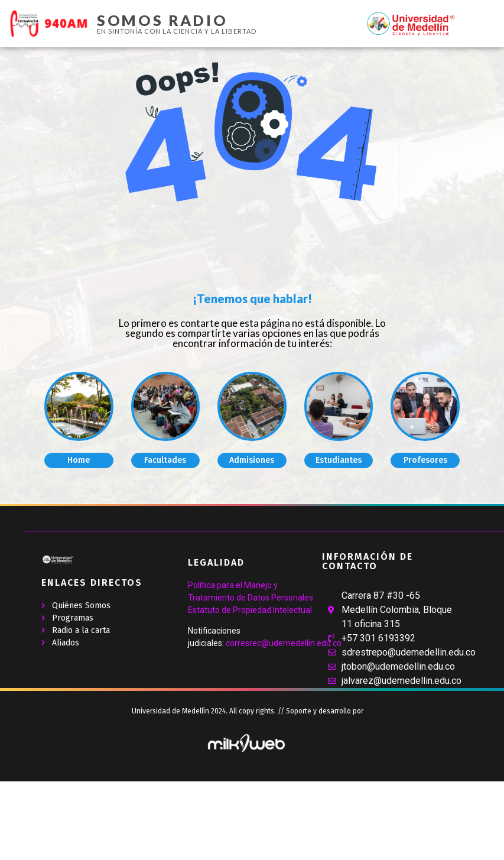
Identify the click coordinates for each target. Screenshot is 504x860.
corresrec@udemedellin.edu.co (284, 643)
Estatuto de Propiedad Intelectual (250, 610)
